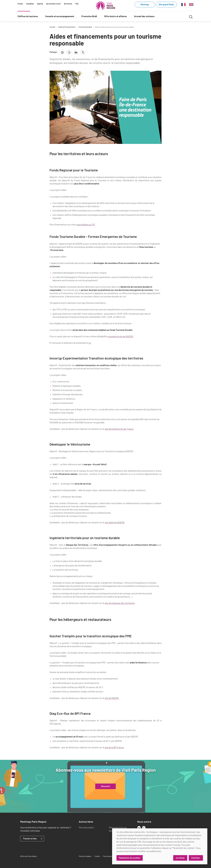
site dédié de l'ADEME (115, 522)
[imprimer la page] (62, 52)
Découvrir (106, 786)
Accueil (52, 27)
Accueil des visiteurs (144, 16)
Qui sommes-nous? (53, 4)
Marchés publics (86, 827)
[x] (144, 828)
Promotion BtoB (89, 16)
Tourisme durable (85, 27)
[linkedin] (139, 828)
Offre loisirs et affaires (115, 16)
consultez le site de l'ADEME (120, 336)
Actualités (30, 4)
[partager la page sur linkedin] (76, 52)
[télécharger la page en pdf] (69, 52)
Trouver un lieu (30, 839)
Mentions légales (85, 856)
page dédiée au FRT (86, 225)
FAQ (77, 4)
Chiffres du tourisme (28, 16)
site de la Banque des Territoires (120, 603)
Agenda (40, 4)
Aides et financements (67, 27)
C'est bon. (196, 858)
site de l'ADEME (112, 698)
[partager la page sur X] (83, 52)
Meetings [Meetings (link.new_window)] (145, 4)
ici (90, 343)
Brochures (68, 4)
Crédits (97, 856)
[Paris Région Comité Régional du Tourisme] (105, 6)
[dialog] (160, 846)
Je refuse (180, 858)
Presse (20, 4)
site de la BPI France (114, 747)
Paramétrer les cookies (130, 858)
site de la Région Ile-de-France (119, 429)
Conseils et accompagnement (60, 16)
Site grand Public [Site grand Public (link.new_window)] (166, 4)
